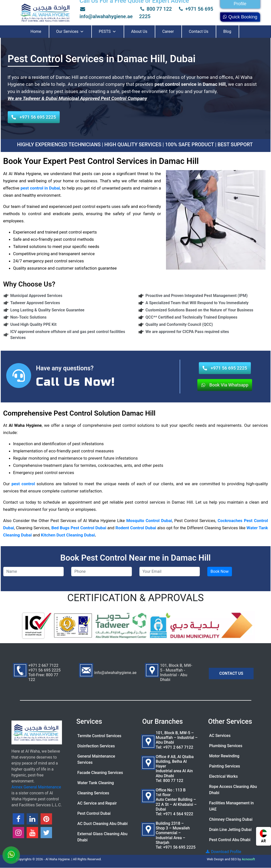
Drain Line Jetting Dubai (230, 830)
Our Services (70, 32)
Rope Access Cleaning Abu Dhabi (233, 790)
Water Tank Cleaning (96, 783)
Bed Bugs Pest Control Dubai (79, 528)
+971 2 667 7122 (178, 747)
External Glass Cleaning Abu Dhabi (102, 837)
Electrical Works (223, 776)
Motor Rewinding (224, 756)
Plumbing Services (226, 746)
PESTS (108, 32)
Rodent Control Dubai (136, 528)
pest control (23, 484)
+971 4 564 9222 (178, 814)
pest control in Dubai (40, 188)
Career (168, 31)
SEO (234, 859)
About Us (139, 31)
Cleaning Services (93, 793)
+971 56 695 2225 (179, 847)
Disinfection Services (96, 746)
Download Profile (223, 852)
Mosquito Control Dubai (149, 521)
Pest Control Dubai (94, 813)
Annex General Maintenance (36, 787)
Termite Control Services (99, 736)
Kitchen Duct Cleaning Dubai (68, 535)
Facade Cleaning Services (100, 773)
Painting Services (224, 766)
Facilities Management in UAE (231, 806)
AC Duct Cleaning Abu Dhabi (103, 824)
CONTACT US (231, 673)
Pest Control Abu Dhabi (230, 840)
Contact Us (199, 31)
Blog (227, 31)
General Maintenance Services (96, 759)
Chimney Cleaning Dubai (231, 819)
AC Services (220, 736)
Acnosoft (248, 859)
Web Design (215, 859)
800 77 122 (155, 9)
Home (36, 31)
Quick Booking (240, 17)
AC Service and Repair (97, 803)
